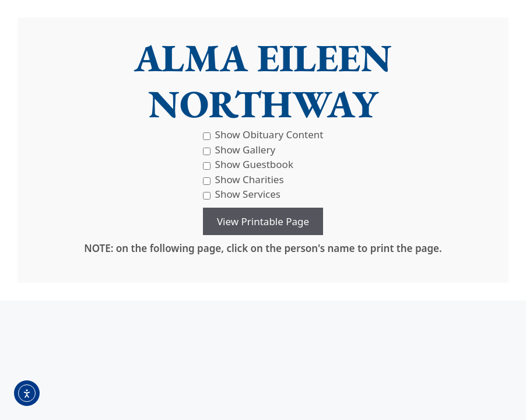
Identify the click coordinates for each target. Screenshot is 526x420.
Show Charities (243, 179)
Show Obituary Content (263, 134)
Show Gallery (239, 150)
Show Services (242, 194)
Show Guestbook (248, 164)
